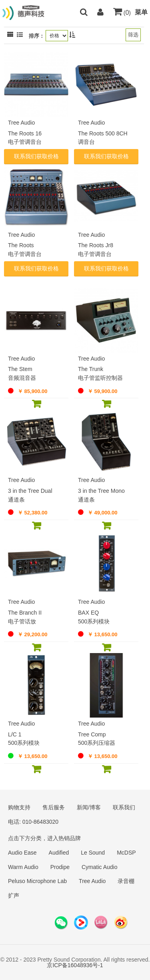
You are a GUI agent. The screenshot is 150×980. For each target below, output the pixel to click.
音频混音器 (22, 378)
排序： (37, 36)
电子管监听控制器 (100, 378)
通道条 (16, 500)
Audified (59, 853)
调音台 (86, 142)
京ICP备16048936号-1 (75, 965)
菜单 (141, 12)
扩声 (14, 895)
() (122, 13)
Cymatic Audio (99, 867)
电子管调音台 (25, 142)
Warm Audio (23, 867)
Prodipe (60, 867)
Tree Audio (92, 881)
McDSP (126, 853)
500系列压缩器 (97, 743)
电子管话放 (22, 621)
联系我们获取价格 (36, 156)
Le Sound (93, 853)
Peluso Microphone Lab (37, 881)
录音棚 (126, 881)
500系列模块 (94, 621)
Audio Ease (22, 853)
